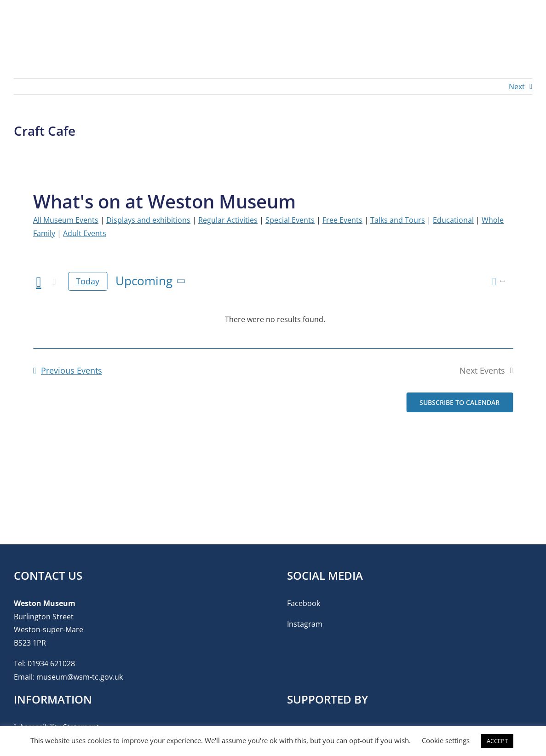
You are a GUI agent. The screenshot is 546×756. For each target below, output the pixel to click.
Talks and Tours (398, 220)
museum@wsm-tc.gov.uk (80, 677)
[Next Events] (54, 282)
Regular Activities (228, 220)
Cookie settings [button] (446, 740)
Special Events (290, 220)
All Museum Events (66, 220)
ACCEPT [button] (497, 741)
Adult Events (85, 233)
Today (88, 281)
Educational (453, 220)
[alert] (275, 320)
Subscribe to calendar (460, 402)
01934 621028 (51, 664)
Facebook (304, 603)
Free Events (342, 220)
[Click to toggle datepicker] (152, 281)
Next (517, 87)
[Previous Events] (39, 282)
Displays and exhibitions (148, 220)
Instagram (305, 624)
